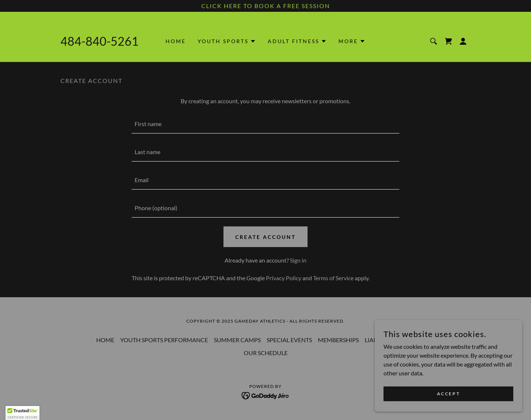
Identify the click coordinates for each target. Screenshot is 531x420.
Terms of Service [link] (333, 278)
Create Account (265, 237)
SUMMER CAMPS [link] (237, 340)
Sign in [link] (298, 260)
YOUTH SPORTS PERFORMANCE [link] (164, 340)
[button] (227, 41)
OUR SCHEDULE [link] (266, 353)
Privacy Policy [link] (284, 278)
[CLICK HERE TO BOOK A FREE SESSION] (265, 6)
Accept (448, 394)
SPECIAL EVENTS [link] (289, 340)
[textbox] (265, 124)
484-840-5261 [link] (100, 41)
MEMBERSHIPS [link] (338, 340)
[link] (448, 41)
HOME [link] (176, 41)
